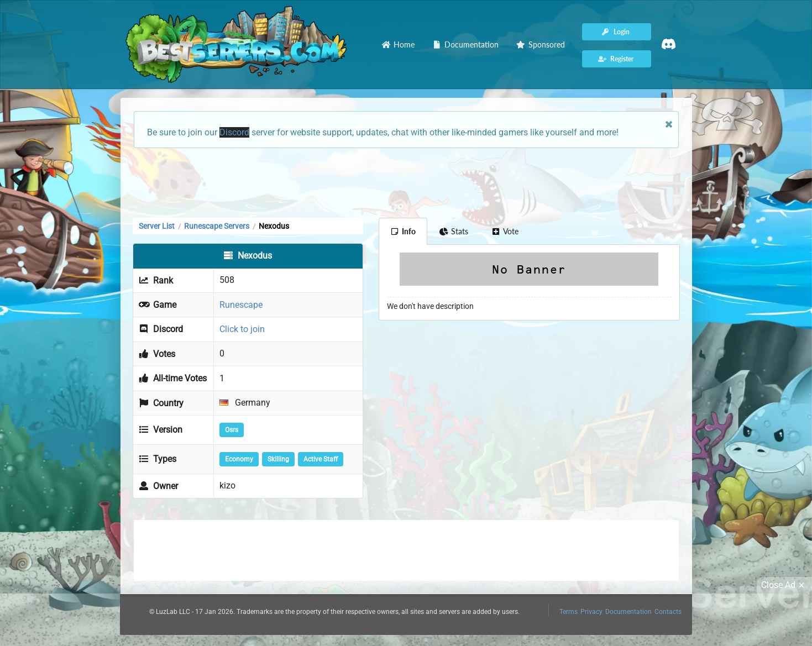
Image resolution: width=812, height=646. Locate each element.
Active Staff (321, 459)
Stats (454, 231)
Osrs (232, 430)
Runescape (241, 305)
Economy (239, 459)
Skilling (278, 459)
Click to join (242, 329)
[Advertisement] (406, 182)
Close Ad (784, 585)
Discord (234, 132)
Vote (505, 231)
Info (403, 231)
